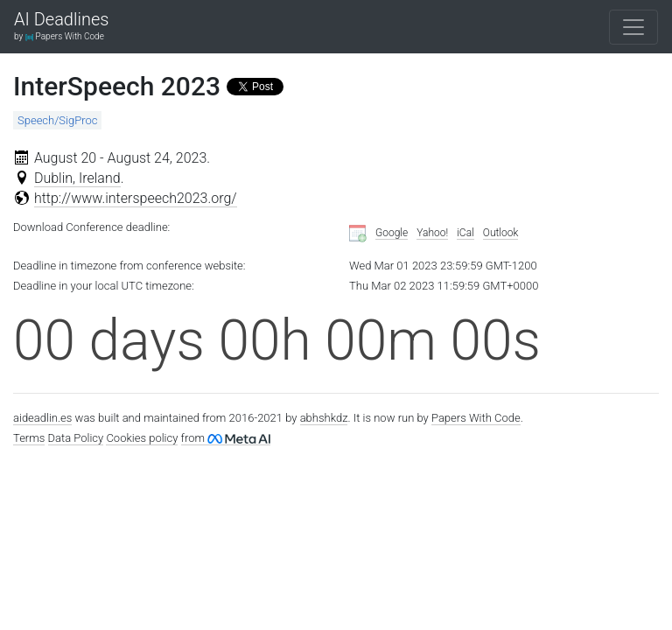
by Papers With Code (59, 36)
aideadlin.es (42, 418)
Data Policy (76, 438)
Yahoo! (432, 233)
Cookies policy (142, 438)
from (226, 438)
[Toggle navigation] (633, 27)
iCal (465, 233)
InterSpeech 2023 (117, 86)
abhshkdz (324, 418)
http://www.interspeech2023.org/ (136, 198)
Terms (29, 438)
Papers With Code (476, 418)
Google (392, 233)
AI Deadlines (61, 20)
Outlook (501, 233)
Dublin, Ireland (77, 178)
